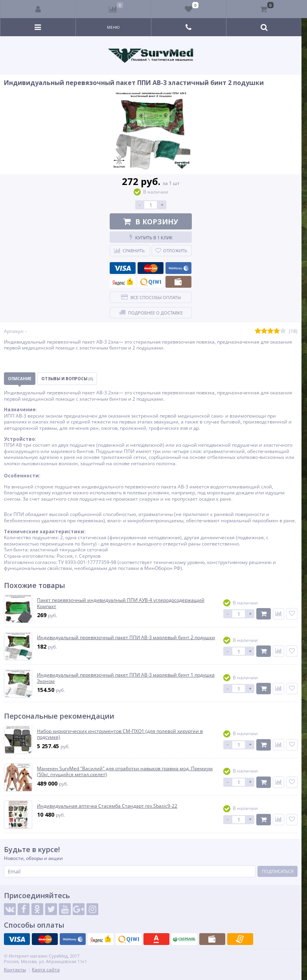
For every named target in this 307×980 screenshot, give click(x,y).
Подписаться (278, 871)
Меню (113, 27)
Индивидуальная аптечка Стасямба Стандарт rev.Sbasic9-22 (107, 806)
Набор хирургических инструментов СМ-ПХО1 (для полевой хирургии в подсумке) (120, 734)
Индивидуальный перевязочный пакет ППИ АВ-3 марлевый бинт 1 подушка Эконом (126, 678)
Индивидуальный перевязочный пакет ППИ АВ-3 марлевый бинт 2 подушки (126, 638)
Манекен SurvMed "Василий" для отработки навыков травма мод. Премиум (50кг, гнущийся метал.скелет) (125, 772)
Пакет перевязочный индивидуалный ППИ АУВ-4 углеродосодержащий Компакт (121, 603)
